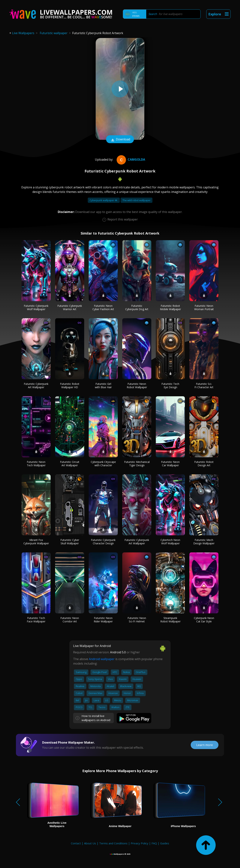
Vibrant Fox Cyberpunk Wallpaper (36, 542)
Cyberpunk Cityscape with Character (103, 464)
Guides (165, 843)
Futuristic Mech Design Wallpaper (204, 542)
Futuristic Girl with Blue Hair (103, 385)
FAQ (154, 843)
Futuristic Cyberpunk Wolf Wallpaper (36, 307)
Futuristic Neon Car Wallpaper (170, 464)
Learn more (205, 745)
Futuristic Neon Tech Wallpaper (36, 464)
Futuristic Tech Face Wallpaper (36, 620)
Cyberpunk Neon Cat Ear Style (204, 620)
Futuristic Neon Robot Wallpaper (137, 385)
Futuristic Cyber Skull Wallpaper (70, 542)
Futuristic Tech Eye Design (170, 385)
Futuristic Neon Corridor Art (70, 620)
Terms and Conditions (113, 843)
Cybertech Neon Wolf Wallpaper (170, 542)
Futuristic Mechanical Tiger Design (137, 464)
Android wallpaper (102, 659)
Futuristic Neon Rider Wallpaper (103, 620)
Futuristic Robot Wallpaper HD (70, 385)
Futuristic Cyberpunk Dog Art (137, 307)
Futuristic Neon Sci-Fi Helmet (137, 620)
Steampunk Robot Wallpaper (170, 620)
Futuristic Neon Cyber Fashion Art (103, 307)
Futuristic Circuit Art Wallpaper (70, 464)
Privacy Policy (139, 843)
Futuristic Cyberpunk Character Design (103, 542)
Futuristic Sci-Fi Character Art (204, 385)
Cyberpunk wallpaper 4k (104, 200)
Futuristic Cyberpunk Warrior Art (70, 307)
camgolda (130, 159)
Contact (76, 843)
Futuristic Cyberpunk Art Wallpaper (36, 385)
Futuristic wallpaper (54, 33)
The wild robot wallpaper (136, 200)
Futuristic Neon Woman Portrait (204, 307)
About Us (90, 843)
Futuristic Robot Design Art (204, 464)
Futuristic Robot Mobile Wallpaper (170, 307)
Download (120, 140)
